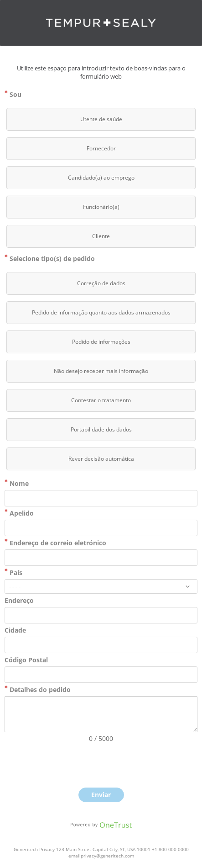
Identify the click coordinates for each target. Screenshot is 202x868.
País (13, 572)
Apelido (19, 513)
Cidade (15, 630)
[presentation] (101, 765)
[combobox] (101, 586)
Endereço (19, 600)
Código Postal (26, 660)
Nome (17, 483)
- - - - (14, 586)
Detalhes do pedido (38, 690)
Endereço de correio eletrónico (55, 543)
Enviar (101, 795)
